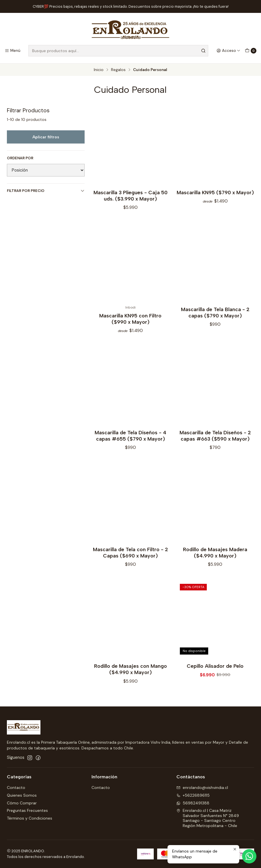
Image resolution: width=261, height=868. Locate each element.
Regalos (118, 70)
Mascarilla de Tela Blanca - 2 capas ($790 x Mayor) (215, 316)
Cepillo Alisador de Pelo (215, 670)
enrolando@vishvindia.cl (202, 788)
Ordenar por (20, 158)
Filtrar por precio (46, 191)
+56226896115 (193, 795)
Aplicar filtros (46, 137)
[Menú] (12, 51)
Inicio (99, 70)
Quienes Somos (22, 795)
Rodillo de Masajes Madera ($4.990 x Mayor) (215, 556)
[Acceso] (228, 51)
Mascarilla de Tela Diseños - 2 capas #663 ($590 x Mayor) (215, 439)
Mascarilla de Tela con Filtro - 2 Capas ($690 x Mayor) (130, 556)
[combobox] (118, 51)
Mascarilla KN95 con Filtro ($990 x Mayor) (130, 322)
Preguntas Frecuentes (27, 810)
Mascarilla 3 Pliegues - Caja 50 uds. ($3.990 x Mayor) (130, 196)
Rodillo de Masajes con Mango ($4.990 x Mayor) (130, 673)
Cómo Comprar (22, 803)
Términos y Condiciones (30, 818)
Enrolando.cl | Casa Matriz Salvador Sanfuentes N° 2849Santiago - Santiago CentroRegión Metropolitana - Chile (208, 818)
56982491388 (193, 803)
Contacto (16, 788)
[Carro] (251, 51)
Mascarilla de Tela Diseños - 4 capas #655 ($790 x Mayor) (130, 439)
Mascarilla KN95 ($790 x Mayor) (215, 192)
